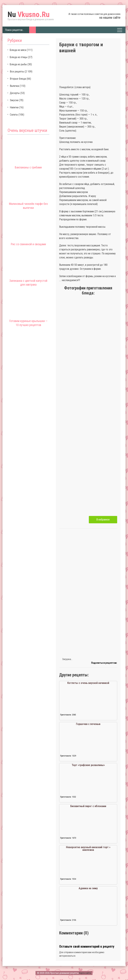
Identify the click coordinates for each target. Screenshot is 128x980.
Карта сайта (85, 973)
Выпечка (14, 86)
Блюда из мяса (18, 50)
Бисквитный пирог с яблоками (88, 806)
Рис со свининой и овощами (28, 244)
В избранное (103, 520)
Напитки (14, 107)
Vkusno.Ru (28, 15)
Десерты (15, 93)
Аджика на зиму (88, 888)
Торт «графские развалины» (88, 765)
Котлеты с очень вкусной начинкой (88, 683)
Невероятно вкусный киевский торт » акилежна (88, 849)
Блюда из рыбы (18, 64)
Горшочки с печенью (88, 724)
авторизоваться (67, 956)
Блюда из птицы (19, 57)
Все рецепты (17, 72)
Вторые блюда (18, 79)
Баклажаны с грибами (28, 167)
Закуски (14, 100)
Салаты (14, 115)
